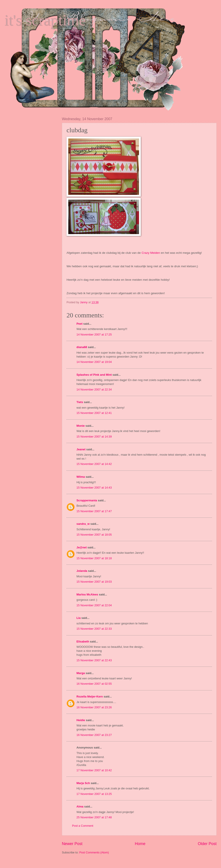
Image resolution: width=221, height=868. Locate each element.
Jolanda (82, 571)
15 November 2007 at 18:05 (94, 535)
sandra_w (83, 524)
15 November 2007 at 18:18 (94, 558)
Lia (79, 618)
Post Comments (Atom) (94, 852)
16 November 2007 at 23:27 (94, 735)
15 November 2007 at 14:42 (94, 464)
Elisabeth (83, 642)
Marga (81, 673)
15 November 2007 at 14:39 (94, 437)
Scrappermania (87, 500)
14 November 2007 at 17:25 (94, 335)
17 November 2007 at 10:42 (94, 770)
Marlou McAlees (87, 594)
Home (140, 844)
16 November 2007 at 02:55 (94, 684)
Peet (79, 324)
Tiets (80, 402)
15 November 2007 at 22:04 (94, 605)
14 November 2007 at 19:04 (94, 362)
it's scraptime (45, 20)
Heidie (81, 720)
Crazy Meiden (151, 253)
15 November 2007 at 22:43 (94, 660)
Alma (80, 806)
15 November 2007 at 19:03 (94, 582)
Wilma (81, 477)
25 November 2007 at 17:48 (94, 817)
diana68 (82, 347)
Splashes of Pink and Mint (94, 375)
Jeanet (81, 449)
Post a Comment (83, 826)
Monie (81, 426)
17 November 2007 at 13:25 (94, 794)
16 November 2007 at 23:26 (94, 707)
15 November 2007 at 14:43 (94, 488)
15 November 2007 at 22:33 (94, 629)
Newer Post (72, 844)
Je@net (82, 547)
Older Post (207, 844)
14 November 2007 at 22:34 (94, 389)
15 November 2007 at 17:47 (94, 511)
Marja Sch (83, 783)
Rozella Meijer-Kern (90, 696)
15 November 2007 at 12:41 (94, 413)
